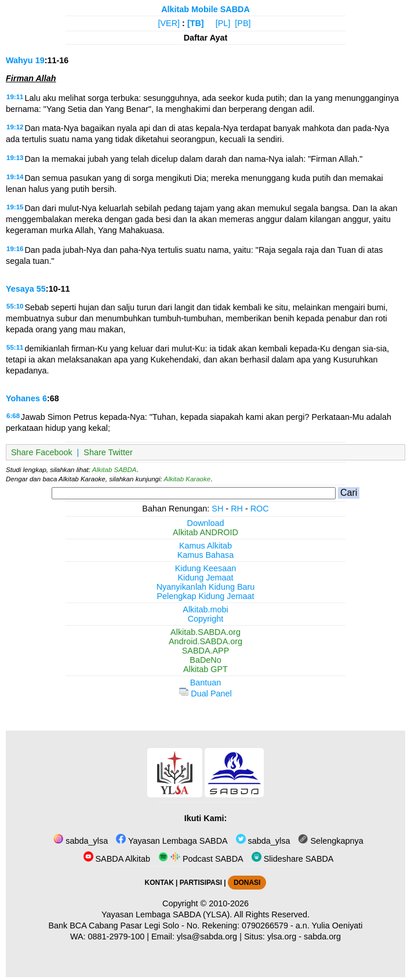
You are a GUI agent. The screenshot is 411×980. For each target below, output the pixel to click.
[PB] (243, 23)
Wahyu (19, 60)
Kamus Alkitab (205, 546)
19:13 (15, 158)
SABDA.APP (206, 651)
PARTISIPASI (201, 883)
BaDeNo (205, 660)
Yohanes (23, 398)
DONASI (247, 883)
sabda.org (322, 937)
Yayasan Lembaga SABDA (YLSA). (167, 914)
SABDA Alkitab (117, 859)
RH (237, 509)
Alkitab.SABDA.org (205, 632)
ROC (260, 509)
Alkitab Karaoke (188, 479)
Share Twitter (108, 452)
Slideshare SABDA (293, 859)
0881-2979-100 (117, 937)
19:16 (15, 249)
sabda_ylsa (81, 841)
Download (206, 523)
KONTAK (159, 883)
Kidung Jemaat (206, 578)
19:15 (15, 207)
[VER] (169, 23)
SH (217, 509)
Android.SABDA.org (205, 641)
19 (40, 60)
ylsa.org (282, 937)
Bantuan (206, 683)
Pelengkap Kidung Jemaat (205, 596)
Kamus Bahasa (206, 555)
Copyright (206, 619)
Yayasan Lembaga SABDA (172, 841)
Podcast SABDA (201, 859)
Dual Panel (205, 694)
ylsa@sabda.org (207, 937)
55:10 (15, 306)
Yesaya (20, 289)
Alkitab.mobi (205, 609)
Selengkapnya (330, 841)
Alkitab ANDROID (205, 532)
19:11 (15, 97)
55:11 (15, 347)
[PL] (223, 23)
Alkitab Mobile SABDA (205, 9)
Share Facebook (42, 452)
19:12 (15, 127)
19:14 (15, 177)
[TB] (196, 23)
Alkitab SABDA (114, 470)
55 (41, 289)
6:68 (13, 416)
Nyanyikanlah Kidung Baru (206, 587)
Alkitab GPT (205, 669)
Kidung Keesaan (206, 568)
